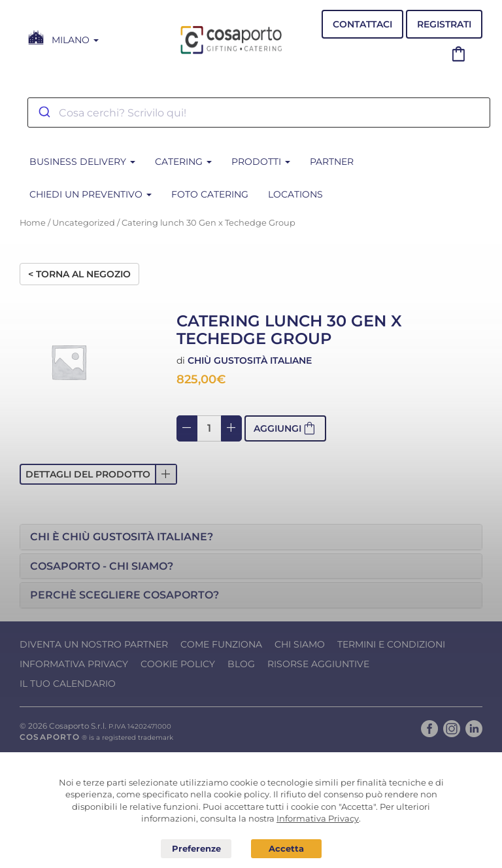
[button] (98, 474)
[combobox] (259, 113)
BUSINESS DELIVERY (82, 162)
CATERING (183, 162)
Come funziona (221, 644)
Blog (241, 664)
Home (33, 223)
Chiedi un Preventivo (91, 194)
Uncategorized (84, 223)
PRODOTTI (261, 162)
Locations (295, 194)
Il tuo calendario (68, 684)
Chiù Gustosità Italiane (250, 360)
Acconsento (286, 849)
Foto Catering (210, 194)
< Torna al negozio (79, 274)
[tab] (251, 537)
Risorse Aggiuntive (318, 664)
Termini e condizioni (391, 644)
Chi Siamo (300, 644)
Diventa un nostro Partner (94, 644)
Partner (332, 162)
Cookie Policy (178, 664)
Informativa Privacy (74, 664)
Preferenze (196, 849)
